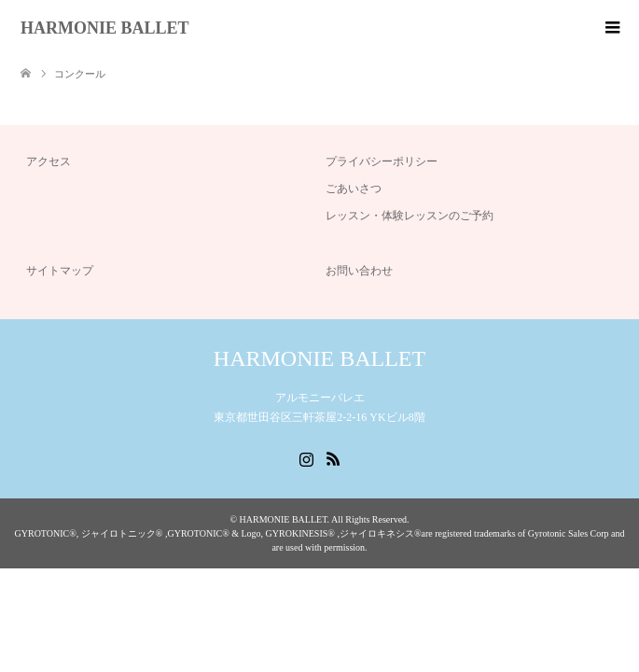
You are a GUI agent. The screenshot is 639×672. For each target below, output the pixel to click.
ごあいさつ (354, 189)
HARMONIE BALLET (105, 28)
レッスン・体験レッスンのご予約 (410, 216)
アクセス (49, 161)
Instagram (306, 457)
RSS (333, 457)
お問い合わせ (359, 271)
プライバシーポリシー (382, 161)
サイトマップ (60, 271)
